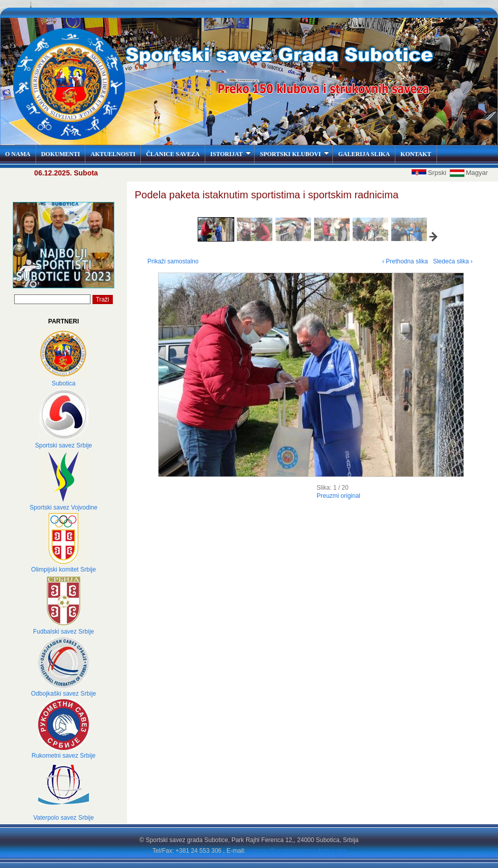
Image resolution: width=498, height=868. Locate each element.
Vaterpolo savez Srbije (63, 818)
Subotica (64, 383)
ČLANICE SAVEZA (173, 154)
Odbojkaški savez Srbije (64, 694)
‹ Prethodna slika (405, 261)
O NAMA (18, 154)
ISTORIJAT (231, 154)
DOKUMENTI (61, 154)
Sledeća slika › (453, 261)
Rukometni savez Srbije (64, 756)
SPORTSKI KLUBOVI (294, 154)
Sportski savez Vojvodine (63, 507)
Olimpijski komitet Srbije (63, 570)
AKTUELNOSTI (113, 154)
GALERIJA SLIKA (364, 154)
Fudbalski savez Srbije (64, 632)
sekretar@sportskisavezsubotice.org (296, 851)
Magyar (469, 173)
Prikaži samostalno (173, 261)
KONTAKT (416, 154)
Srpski (430, 173)
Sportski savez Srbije (64, 445)
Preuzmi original (338, 496)
